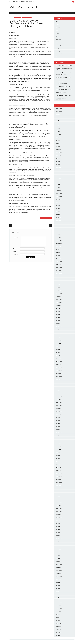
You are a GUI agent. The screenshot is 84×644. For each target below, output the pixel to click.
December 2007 (59, 600)
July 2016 (58, 311)
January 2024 (58, 135)
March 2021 (58, 188)
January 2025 (58, 120)
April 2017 (58, 288)
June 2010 (58, 526)
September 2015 (59, 341)
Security (70, 13)
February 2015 (59, 361)
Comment (17, 237)
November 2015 (59, 335)
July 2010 (58, 523)
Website (15, 254)
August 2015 (58, 344)
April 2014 (58, 391)
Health (48, 13)
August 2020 (58, 202)
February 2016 (59, 326)
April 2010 (58, 532)
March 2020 (58, 214)
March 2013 (58, 429)
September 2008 (59, 576)
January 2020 (58, 220)
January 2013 (58, 435)
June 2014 (58, 385)
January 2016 (58, 329)
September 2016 (59, 308)
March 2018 (58, 258)
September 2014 (59, 376)
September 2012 (59, 447)
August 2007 (58, 612)
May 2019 (58, 235)
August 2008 (58, 579)
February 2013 (59, 432)
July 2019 (58, 232)
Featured (22, 220)
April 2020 (58, 211)
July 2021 (58, 182)
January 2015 (58, 364)
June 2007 (58, 618)
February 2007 (59, 624)
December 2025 (59, 108)
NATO (45, 220)
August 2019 (58, 229)
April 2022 (58, 164)
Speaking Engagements (31, 1)
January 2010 (58, 541)
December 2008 (59, 571)
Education (35, 13)
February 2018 (59, 261)
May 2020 (58, 208)
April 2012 (58, 462)
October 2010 (58, 515)
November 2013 (59, 406)
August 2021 (58, 179)
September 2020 (59, 200)
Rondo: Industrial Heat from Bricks (63, 86)
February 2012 (59, 467)
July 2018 (58, 250)
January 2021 (58, 191)
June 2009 (58, 556)
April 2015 (58, 356)
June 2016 (58, 314)
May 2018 (58, 255)
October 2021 (58, 176)
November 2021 (59, 173)
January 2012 (58, 470)
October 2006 (58, 629)
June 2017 (58, 282)
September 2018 (59, 244)
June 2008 (58, 582)
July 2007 (58, 615)
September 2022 (59, 152)
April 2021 (58, 185)
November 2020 (59, 197)
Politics (54, 13)
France (26, 220)
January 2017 (58, 297)
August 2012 (58, 450)
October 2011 (58, 479)
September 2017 (59, 273)
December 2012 (59, 438)
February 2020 (59, 217)
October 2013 (58, 409)
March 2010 (58, 535)
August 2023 (58, 138)
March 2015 (58, 359)
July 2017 (58, 279)
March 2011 (58, 500)
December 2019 (59, 223)
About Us (18, 1)
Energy (42, 13)
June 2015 (58, 350)
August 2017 (58, 276)
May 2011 (58, 494)
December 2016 (59, 300)
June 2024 (58, 126)
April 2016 (58, 320)
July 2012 (58, 453)
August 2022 (58, 155)
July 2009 (58, 553)
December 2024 (59, 123)
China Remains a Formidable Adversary (64, 65)
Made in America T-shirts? (61, 92)
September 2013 (59, 412)
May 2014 (58, 388)
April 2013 (58, 426)
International (18, 13)
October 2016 (58, 306)
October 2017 (58, 270)
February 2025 (59, 117)
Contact (23, 1)
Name (15, 248)
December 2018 (59, 241)
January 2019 (58, 238)
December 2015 (59, 332)
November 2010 (59, 512)
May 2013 (58, 423)
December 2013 (59, 403)
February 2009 (59, 565)
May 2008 (58, 585)
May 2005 (58, 635)
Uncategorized (59, 54)
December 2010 (59, 509)
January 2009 (58, 568)
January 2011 (58, 506)
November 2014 (59, 370)
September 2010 (59, 518)
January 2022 (58, 167)
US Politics (24, 221)
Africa (15, 220)
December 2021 (59, 170)
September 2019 (59, 226)
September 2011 (59, 482)
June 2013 (58, 420)
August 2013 (58, 414)
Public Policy (62, 13)
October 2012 (58, 444)
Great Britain (32, 220)
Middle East (41, 220)
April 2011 (58, 497)
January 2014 (58, 400)
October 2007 (58, 606)
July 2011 (58, 488)
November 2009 (59, 547)
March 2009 (58, 562)
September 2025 (59, 111)
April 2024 (58, 132)
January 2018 (58, 264)
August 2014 (58, 379)
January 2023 (58, 149)
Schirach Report (24, 7)
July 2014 (58, 382)
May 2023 (58, 147)
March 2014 (58, 394)
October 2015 (58, 338)
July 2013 (58, 417)
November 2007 (59, 603)
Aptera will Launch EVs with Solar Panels (64, 89)
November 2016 (59, 303)
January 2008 (58, 597)
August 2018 (58, 247)
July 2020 (58, 205)
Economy (27, 13)
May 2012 (58, 459)
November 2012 (59, 441)
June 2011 (58, 491)
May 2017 (58, 285)
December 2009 (59, 544)
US (11, 13)
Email (15, 251)
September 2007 (59, 609)
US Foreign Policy (17, 221)
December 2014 (59, 367)
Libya (36, 220)
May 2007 (58, 621)
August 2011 (58, 485)
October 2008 (58, 573)
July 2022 (58, 158)
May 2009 (58, 559)
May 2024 (58, 129)
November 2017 (59, 267)
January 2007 (58, 626)
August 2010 (58, 520)
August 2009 (58, 550)
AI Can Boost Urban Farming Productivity (64, 95)
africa (57, 22)
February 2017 (59, 294)
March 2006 (58, 632)
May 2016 (58, 317)
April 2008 (58, 588)
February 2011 (59, 503)
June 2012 (58, 456)
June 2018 (58, 253)
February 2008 (59, 594)
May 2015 (58, 353)
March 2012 (58, 465)
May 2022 (58, 161)
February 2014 (59, 397)
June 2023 (58, 144)
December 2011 (59, 473)
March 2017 (58, 291)
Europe (18, 220)
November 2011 (59, 476)
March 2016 (58, 323)
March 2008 (58, 591)
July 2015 (58, 347)
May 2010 (58, 529)
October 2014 (58, 373)
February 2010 (59, 538)
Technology (58, 51)
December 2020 (59, 194)
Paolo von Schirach (27, 17)
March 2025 (58, 114)
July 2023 (58, 141)
